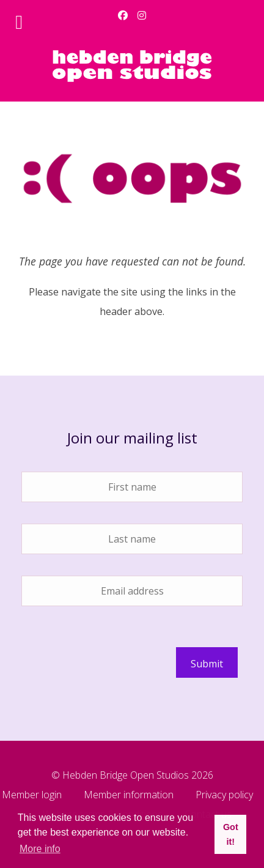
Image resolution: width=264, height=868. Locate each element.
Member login (32, 796)
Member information (129, 796)
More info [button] (40, 849)
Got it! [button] (231, 834)
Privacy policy (224, 796)
